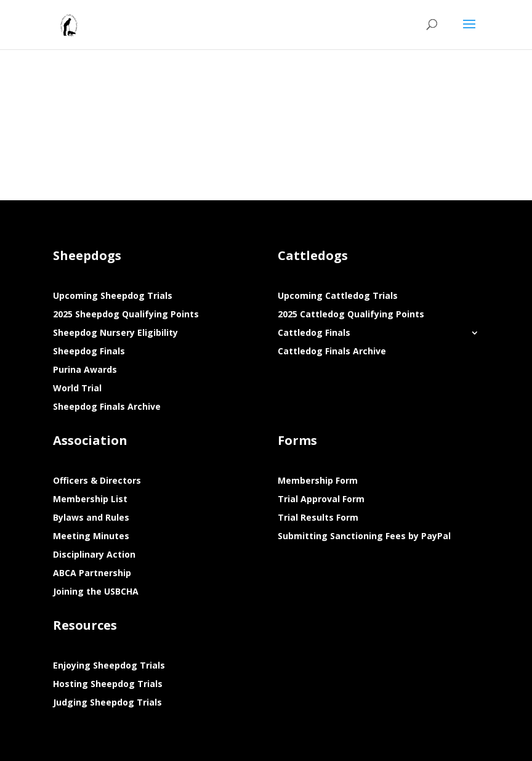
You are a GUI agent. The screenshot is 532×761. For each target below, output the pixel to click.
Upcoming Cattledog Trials (338, 296)
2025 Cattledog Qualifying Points (351, 315)
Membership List (90, 500)
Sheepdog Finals (89, 352)
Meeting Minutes (91, 537)
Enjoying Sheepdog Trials (109, 666)
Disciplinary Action (94, 555)
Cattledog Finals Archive (332, 352)
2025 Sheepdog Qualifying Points (126, 315)
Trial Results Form (318, 518)
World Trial (77, 389)
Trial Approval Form (321, 500)
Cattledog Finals (314, 333)
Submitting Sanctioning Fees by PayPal (364, 537)
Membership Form (318, 481)
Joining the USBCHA (96, 592)
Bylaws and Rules (91, 518)
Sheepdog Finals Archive (107, 407)
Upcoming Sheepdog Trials (113, 296)
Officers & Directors (97, 481)
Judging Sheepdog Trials (107, 703)
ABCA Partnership (92, 574)
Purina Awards (85, 370)
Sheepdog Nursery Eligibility (115, 333)
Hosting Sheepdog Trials (108, 685)
